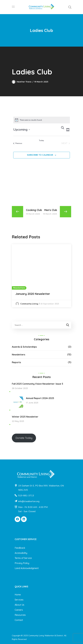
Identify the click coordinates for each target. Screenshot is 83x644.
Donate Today (24, 438)
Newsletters (19, 288)
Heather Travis (24, 82)
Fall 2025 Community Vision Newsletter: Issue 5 (37, 384)
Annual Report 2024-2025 (40, 398)
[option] (41, 276)
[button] (70, 7)
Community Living (29, 304)
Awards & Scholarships (24, 347)
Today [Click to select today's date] (41, 140)
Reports (16, 362)
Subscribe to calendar (40, 155)
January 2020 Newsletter (33, 294)
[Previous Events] (18, 143)
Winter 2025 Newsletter (25, 417)
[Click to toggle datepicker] (22, 130)
